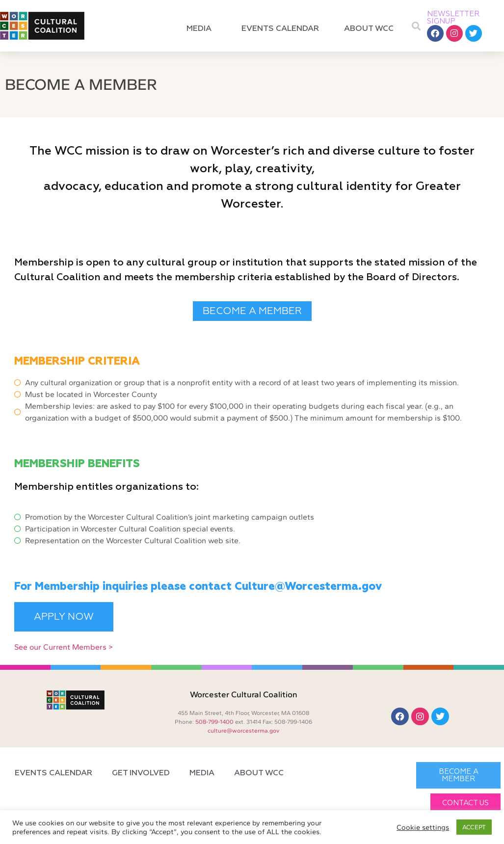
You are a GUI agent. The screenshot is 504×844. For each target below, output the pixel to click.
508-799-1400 (214, 722)
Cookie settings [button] (423, 827)
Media (201, 29)
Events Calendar (280, 29)
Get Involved (141, 773)
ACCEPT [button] (474, 827)
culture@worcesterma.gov (243, 731)
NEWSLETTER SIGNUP (453, 18)
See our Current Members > (64, 647)
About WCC (371, 29)
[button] (416, 26)
